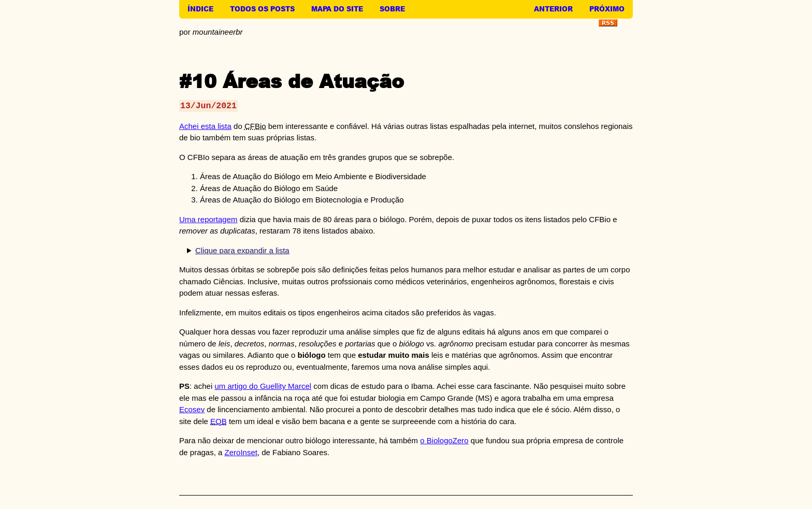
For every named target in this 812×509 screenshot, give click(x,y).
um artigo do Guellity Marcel (263, 386)
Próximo (607, 9)
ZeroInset (241, 452)
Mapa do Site (337, 9)
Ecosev (192, 409)
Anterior (553, 9)
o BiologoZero (444, 440)
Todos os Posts (262, 9)
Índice (200, 9)
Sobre (392, 9)
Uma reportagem (208, 219)
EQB (219, 421)
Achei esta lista (205, 126)
